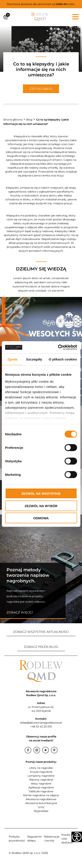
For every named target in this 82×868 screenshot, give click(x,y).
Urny (41, 807)
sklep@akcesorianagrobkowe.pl (41, 723)
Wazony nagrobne (41, 780)
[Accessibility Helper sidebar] (77, 837)
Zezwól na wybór (41, 506)
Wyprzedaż (41, 811)
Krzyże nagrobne (41, 772)
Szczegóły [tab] (34, 359)
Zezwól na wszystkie (41, 493)
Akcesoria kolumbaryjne (41, 803)
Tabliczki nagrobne (41, 791)
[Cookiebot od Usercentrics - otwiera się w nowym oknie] (58, 347)
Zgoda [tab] (12, 359)
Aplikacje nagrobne (41, 787)
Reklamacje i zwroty (52, 839)
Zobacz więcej (20, 612)
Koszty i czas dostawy (67, 839)
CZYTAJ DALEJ (41, 89)
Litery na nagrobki (41, 768)
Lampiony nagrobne (41, 776)
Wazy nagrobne (41, 783)
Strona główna (13, 120)
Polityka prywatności (17, 839)
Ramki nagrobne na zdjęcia (41, 795)
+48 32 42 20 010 (41, 726)
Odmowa (41, 518)
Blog (29, 120)
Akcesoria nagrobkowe (41, 799)
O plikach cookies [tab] (63, 359)
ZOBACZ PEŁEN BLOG (41, 647)
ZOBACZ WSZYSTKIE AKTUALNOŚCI (41, 632)
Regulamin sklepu (35, 839)
